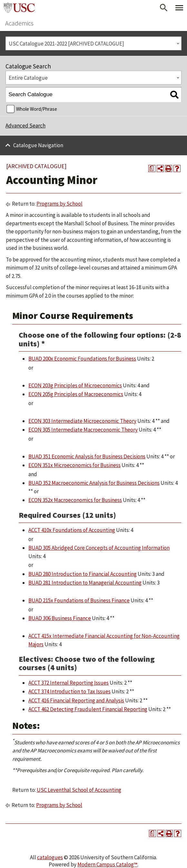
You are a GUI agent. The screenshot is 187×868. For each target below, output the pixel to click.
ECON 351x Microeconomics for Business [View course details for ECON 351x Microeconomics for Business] (74, 465)
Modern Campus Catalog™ (107, 864)
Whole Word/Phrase (37, 109)
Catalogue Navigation (38, 145)
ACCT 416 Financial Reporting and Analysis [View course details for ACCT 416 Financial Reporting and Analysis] (76, 700)
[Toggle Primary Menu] (179, 8)
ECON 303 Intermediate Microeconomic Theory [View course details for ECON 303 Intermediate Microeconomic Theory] (82, 421)
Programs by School (59, 204)
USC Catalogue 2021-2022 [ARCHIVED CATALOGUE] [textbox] (66, 44)
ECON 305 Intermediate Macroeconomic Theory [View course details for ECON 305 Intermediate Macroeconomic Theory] (83, 430)
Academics (19, 23)
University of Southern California (19, 8)
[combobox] (93, 43)
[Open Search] (164, 8)
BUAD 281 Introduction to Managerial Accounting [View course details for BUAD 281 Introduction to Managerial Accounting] (85, 583)
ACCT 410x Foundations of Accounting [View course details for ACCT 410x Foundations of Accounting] (72, 530)
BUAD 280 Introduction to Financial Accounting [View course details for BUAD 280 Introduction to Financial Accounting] (83, 574)
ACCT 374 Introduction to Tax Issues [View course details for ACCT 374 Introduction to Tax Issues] (69, 691)
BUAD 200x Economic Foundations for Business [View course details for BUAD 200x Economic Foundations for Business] (82, 359)
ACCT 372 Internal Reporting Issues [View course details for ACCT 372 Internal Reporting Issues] (69, 683)
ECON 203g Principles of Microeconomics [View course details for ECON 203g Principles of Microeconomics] (75, 385)
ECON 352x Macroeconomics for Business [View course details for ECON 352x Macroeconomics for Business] (75, 500)
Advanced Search (25, 126)
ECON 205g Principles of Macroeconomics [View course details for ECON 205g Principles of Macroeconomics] (76, 394)
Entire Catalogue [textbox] (28, 78)
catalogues (50, 857)
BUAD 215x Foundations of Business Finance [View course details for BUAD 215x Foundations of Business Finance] (79, 600)
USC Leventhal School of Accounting (79, 790)
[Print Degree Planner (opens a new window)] (152, 168)
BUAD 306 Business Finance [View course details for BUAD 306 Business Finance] (60, 618)
